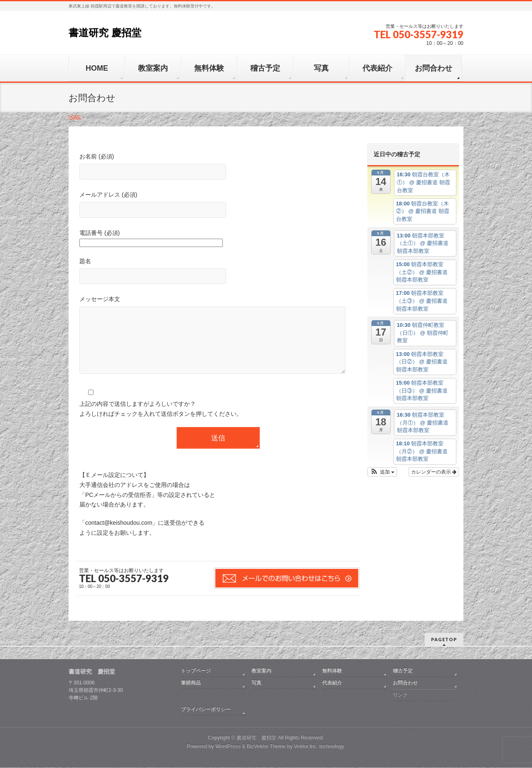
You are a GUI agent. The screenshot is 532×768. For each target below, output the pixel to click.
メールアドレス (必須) (218, 206)
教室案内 (261, 671)
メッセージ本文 (218, 344)
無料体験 (332, 671)
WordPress (228, 747)
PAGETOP (444, 640)
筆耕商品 (191, 683)
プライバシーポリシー (206, 710)
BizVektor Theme (266, 747)
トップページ (196, 671)
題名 (218, 272)
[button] (382, 472)
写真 (256, 683)
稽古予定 (403, 671)
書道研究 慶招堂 (105, 33)
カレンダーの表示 (434, 472)
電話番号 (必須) (218, 239)
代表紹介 (332, 683)
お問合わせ (405, 683)
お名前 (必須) (218, 167)
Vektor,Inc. (306, 747)
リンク (400, 695)
